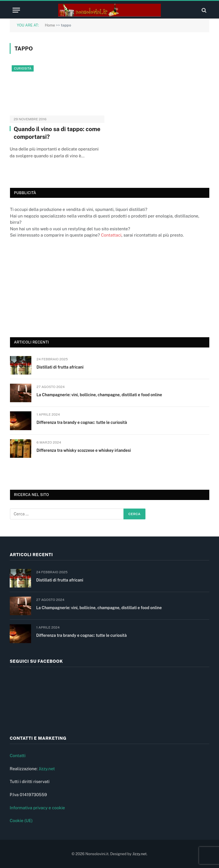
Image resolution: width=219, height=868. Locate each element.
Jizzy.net (47, 769)
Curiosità (23, 68)
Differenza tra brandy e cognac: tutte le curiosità (82, 422)
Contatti (18, 756)
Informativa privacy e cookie (37, 808)
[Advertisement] (53, 287)
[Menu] (16, 10)
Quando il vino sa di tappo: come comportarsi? (57, 133)
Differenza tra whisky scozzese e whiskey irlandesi (84, 450)
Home (50, 25)
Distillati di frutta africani (60, 367)
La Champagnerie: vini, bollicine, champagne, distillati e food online (99, 395)
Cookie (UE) (21, 821)
